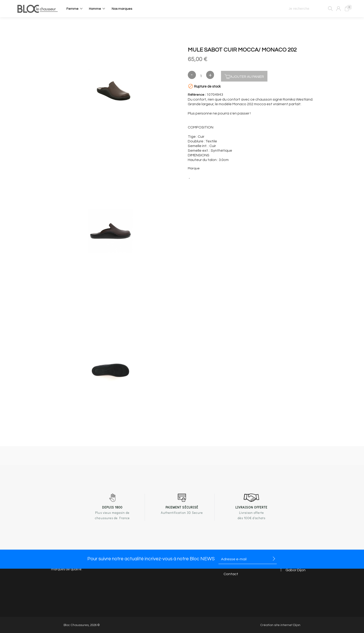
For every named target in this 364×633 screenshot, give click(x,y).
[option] (110, 92)
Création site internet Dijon (280, 625)
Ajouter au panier (244, 76)
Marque (194, 168)
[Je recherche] (309, 9)
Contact (231, 574)
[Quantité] (201, 76)
